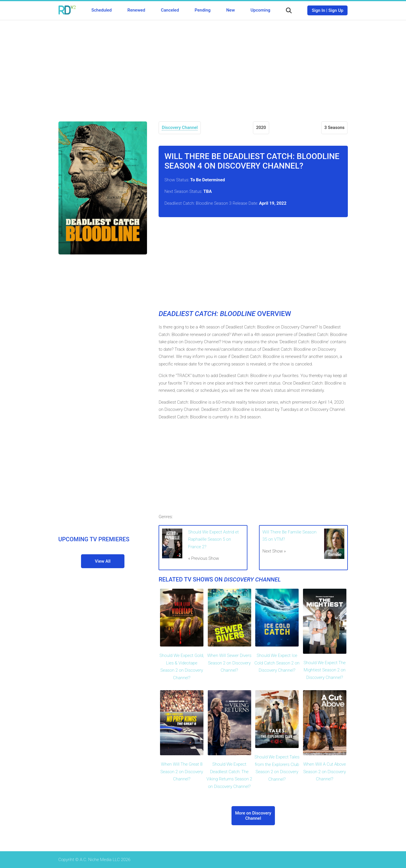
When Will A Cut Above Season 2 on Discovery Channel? (325, 772)
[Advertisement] (203, 67)
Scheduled (102, 10)
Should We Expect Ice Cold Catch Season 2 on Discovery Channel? (277, 663)
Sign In (318, 10)
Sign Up (336, 10)
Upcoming (260, 10)
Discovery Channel (180, 128)
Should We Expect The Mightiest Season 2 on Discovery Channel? (325, 670)
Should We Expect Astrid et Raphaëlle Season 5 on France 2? (213, 539)
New (231, 10)
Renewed (136, 10)
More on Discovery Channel (253, 816)
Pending (203, 10)
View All (103, 561)
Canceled (170, 10)
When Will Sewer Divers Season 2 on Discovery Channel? (229, 663)
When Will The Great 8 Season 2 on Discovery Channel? (182, 772)
